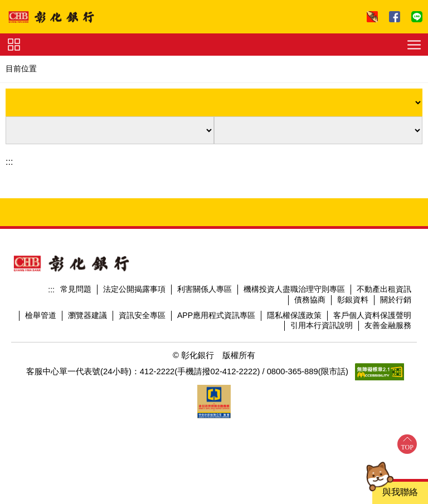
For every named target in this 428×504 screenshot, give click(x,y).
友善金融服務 (388, 325)
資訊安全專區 (142, 315)
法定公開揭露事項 (134, 289)
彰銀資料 (353, 300)
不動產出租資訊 (384, 289)
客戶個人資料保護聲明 (372, 315)
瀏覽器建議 (87, 315)
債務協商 (310, 300)
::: (9, 162)
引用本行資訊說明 (322, 325)
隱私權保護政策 (294, 315)
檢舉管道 (41, 315)
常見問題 (76, 289)
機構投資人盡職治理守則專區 (294, 289)
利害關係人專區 (205, 289)
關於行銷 (396, 300)
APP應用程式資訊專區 (216, 315)
